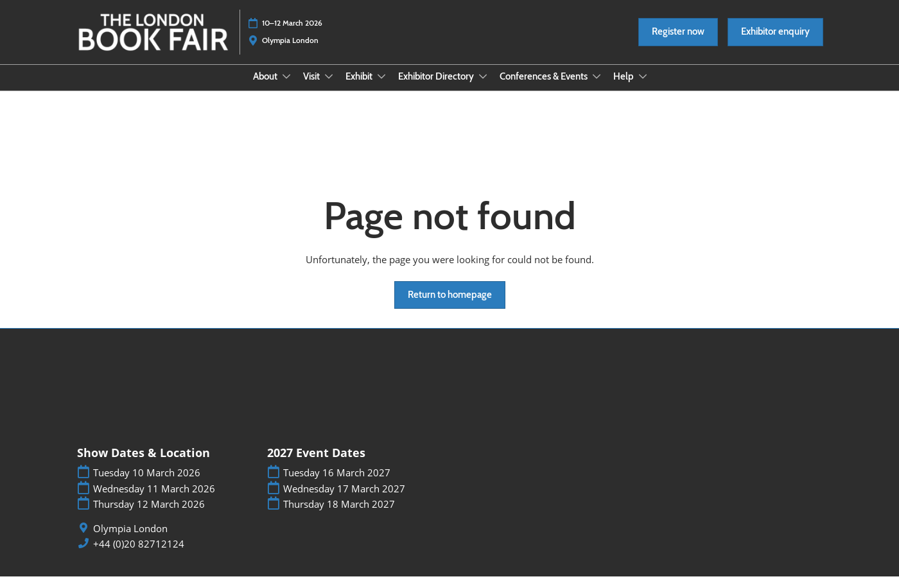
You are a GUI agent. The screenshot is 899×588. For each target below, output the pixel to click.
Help (624, 89)
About (266, 89)
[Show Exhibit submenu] (381, 89)
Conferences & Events (545, 89)
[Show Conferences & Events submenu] (597, 89)
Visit (312, 89)
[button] (678, 44)
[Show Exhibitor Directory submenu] (483, 89)
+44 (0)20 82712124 (139, 556)
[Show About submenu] (286, 89)
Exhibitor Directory (437, 89)
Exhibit (360, 89)
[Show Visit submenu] (329, 89)
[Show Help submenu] (643, 89)
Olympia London (130, 540)
